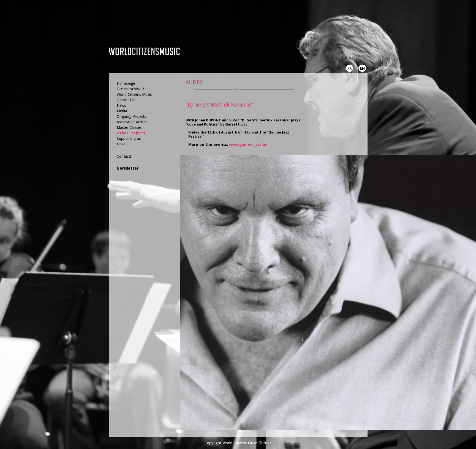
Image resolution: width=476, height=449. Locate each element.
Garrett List (126, 100)
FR (349, 68)
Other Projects (131, 133)
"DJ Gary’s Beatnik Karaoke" (219, 105)
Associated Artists (132, 122)
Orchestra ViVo (130, 89)
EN (362, 68)
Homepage (126, 83)
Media (122, 111)
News (121, 105)
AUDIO (194, 82)
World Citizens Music (134, 94)
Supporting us (129, 138)
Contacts (124, 156)
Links (121, 144)
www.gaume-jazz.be (248, 145)
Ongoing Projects (131, 116)
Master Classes (129, 127)
